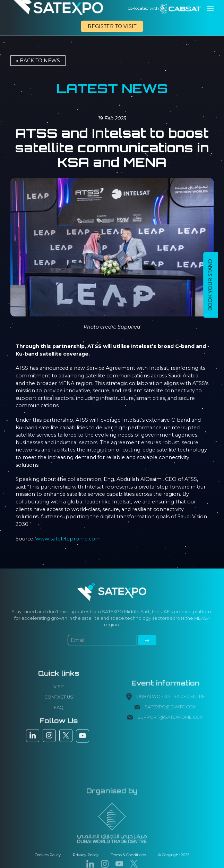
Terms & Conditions (128, 855)
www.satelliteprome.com (68, 539)
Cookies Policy (48, 855)
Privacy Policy (86, 855)
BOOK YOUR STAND (210, 285)
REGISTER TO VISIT (112, 26)
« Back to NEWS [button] (38, 61)
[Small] (102, 662)
